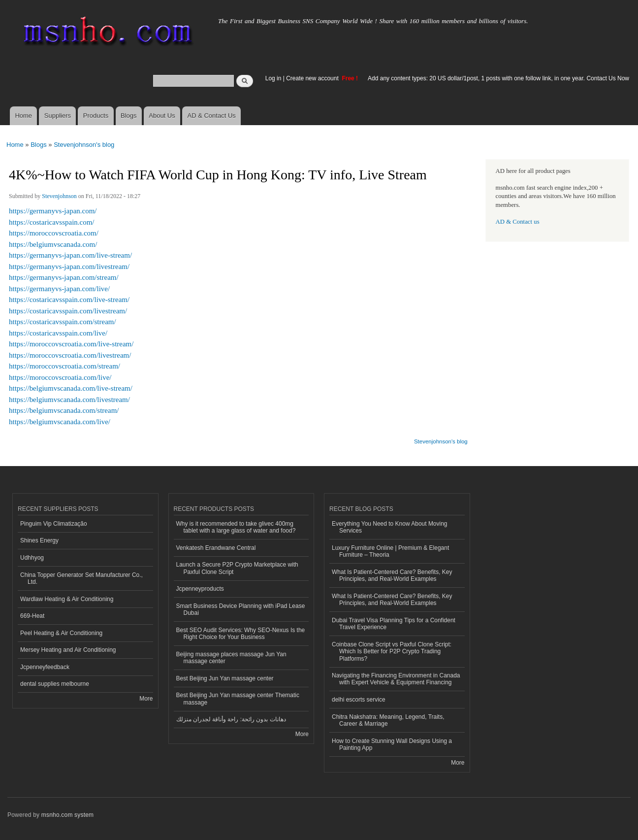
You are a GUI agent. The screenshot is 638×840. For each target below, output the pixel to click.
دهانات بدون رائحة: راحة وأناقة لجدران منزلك (231, 719)
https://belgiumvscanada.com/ (53, 244)
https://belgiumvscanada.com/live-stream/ (71, 388)
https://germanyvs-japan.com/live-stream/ (70, 255)
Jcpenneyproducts (200, 589)
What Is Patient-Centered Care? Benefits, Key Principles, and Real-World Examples (392, 575)
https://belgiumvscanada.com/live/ (60, 422)
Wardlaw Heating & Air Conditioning (67, 599)
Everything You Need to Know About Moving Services (390, 527)
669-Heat (32, 616)
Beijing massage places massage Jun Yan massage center (231, 658)
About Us (162, 116)
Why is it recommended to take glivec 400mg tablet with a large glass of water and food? (236, 527)
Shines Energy (39, 540)
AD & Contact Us (212, 116)
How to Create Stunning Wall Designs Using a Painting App (392, 744)
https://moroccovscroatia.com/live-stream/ (71, 344)
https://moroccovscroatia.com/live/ (60, 377)
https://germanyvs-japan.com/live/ (59, 289)
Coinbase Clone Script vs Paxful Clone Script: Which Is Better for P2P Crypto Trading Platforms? (392, 652)
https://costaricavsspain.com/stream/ (63, 322)
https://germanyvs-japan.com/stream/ (64, 277)
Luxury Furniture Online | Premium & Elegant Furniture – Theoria (390, 551)
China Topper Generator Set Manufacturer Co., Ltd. (81, 578)
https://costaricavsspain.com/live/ (58, 333)
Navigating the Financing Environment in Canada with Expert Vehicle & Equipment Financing (396, 679)
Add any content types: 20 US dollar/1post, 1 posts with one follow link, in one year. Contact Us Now (498, 78)
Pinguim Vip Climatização (54, 524)
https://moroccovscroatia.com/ (54, 233)
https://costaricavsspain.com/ (52, 222)
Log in (273, 78)
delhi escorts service (359, 700)
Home (23, 116)
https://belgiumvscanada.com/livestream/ (69, 400)
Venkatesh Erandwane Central (216, 548)
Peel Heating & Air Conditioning (61, 633)
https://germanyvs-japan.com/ (53, 211)
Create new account (313, 78)
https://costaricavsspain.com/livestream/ (68, 311)
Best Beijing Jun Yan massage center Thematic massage (238, 699)
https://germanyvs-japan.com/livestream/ (69, 267)
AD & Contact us (518, 222)
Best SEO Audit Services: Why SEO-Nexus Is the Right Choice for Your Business (241, 634)
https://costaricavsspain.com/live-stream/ (69, 300)
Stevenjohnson (59, 196)
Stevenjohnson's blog (84, 145)
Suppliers (58, 116)
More (146, 699)
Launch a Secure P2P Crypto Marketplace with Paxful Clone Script (237, 568)
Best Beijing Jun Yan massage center (225, 678)
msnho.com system (67, 815)
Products (96, 116)
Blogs (129, 116)
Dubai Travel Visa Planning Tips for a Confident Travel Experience (394, 624)
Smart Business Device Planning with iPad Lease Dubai (241, 609)
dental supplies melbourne (55, 684)
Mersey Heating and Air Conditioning (68, 650)
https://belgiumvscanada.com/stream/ (64, 410)
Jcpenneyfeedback (45, 667)
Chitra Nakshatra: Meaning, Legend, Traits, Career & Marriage (388, 720)
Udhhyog (32, 558)
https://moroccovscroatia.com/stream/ (64, 366)
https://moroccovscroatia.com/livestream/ (70, 355)
